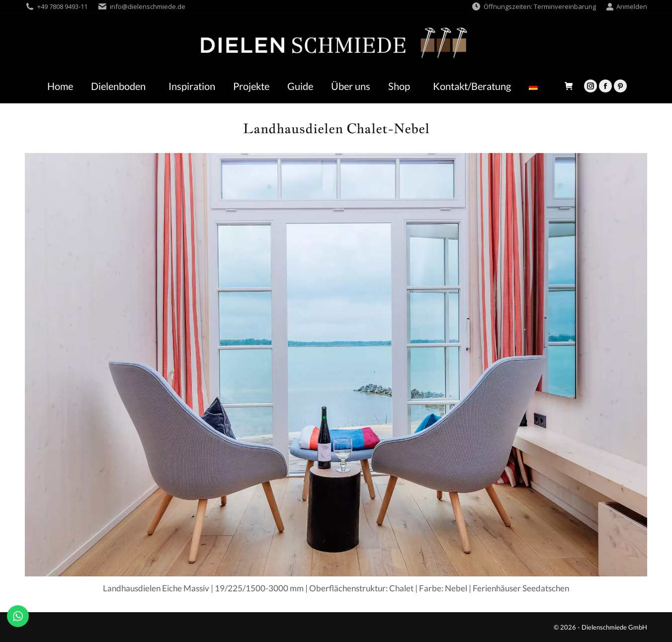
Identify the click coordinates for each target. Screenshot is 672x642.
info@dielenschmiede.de (148, 6)
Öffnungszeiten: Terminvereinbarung (534, 7)
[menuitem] (536, 86)
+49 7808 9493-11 (62, 6)
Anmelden (627, 7)
